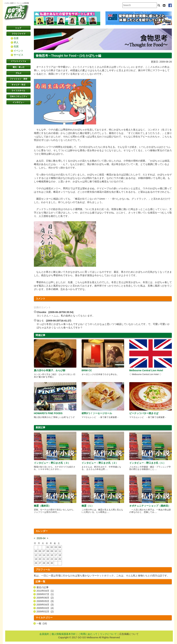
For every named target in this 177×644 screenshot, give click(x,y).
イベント (18, 51)
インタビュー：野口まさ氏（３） (52, 463)
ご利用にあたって (88, 634)
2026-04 (41, 538)
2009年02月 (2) (45, 612)
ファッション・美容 (18, 79)
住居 (16, 38)
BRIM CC (87, 370)
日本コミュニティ (18, 96)
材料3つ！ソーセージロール (97, 413)
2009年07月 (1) (45, 594)
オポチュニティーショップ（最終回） (150, 506)
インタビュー (18, 102)
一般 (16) (42, 623)
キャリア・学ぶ (18, 85)
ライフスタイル (18, 91)
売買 (16, 46)
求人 (16, 42)
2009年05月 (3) (45, 601)
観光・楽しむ (18, 67)
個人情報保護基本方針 (64, 634)
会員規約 (44, 634)
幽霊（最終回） (42, 506)
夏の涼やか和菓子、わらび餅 (50, 370)
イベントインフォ (18, 61)
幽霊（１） (88, 506)
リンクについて (108, 634)
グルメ (18, 73)
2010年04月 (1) (45, 591)
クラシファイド (18, 34)
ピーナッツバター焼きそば (144, 413)
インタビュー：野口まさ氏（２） (100, 463)
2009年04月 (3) (45, 605)
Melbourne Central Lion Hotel (146, 370)
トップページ (18, 28)
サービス (18, 55)
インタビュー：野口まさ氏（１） (147, 463)
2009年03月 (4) (45, 608)
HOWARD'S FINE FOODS (48, 413)
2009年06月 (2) (45, 598)
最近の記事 (43, 587)
